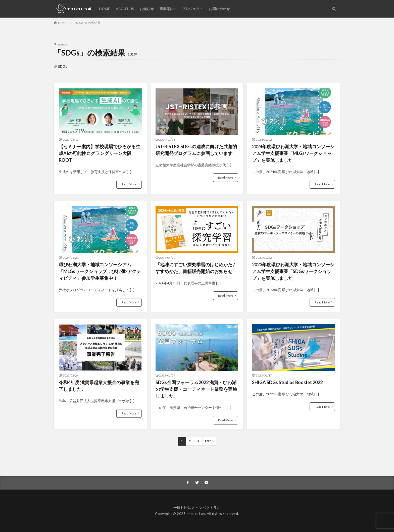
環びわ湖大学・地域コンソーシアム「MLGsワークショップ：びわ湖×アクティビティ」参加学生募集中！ (100, 271)
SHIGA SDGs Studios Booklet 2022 (287, 382)
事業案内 (167, 9)
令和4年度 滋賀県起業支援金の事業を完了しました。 (99, 386)
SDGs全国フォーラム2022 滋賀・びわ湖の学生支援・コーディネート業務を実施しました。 (196, 389)
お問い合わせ (219, 9)
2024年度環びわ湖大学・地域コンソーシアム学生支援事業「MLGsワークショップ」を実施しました (293, 153)
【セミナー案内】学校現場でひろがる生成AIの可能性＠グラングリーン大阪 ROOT (100, 153)
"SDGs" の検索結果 (88, 23)
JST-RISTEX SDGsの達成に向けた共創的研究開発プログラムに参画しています (196, 150)
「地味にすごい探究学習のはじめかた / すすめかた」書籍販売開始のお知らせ (195, 268)
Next (208, 441)
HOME (105, 9)
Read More (129, 184)
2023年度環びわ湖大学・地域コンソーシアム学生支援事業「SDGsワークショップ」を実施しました (293, 271)
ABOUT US (125, 9)
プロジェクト (192, 9)
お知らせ (147, 9)
